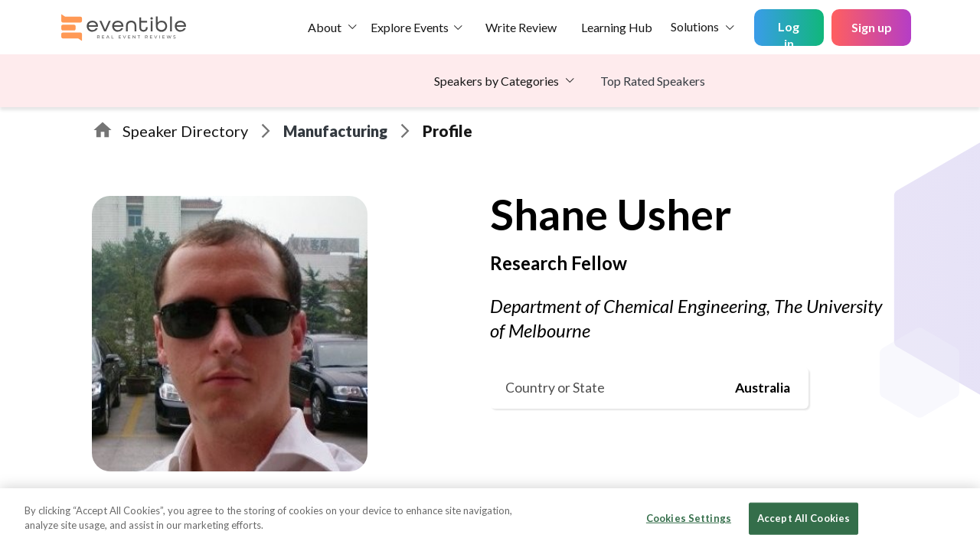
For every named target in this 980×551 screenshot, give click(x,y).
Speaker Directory (185, 131)
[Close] (955, 518)
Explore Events (410, 27)
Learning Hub (617, 27)
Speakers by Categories (497, 81)
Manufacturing (335, 131)
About (325, 27)
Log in (789, 33)
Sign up (872, 27)
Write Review (521, 27)
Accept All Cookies (804, 518)
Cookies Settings (689, 518)
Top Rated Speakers (653, 81)
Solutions (695, 26)
